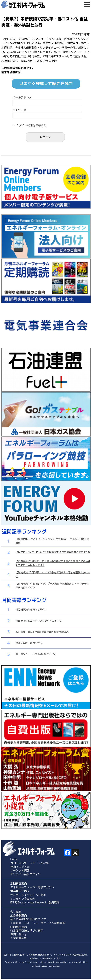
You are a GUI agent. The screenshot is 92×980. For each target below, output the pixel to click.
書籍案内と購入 (20, 891)
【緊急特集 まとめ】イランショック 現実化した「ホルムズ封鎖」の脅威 (52, 541)
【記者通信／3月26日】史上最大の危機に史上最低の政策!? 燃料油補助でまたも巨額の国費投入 (53, 563)
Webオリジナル (20, 867)
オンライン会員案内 (23, 899)
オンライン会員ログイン (25, 874)
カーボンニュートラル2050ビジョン (35, 654)
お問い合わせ (19, 934)
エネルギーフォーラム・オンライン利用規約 (38, 923)
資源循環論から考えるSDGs (31, 609)
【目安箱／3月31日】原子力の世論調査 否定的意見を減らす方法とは (53, 552)
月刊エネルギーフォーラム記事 (30, 863)
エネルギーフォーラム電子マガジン (32, 887)
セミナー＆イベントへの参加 (28, 895)
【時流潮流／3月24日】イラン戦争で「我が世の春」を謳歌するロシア (53, 574)
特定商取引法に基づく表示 (27, 931)
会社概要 (16, 912)
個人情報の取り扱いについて (28, 919)
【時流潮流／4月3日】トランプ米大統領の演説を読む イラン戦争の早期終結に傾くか (52, 585)
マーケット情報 (20, 870)
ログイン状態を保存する (31, 125)
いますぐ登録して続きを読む (46, 83)
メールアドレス (22, 97)
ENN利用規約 (19, 927)
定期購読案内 (19, 884)
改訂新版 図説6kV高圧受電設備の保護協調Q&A (42, 632)
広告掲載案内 (19, 915)
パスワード (19, 110)
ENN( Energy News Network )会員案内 (35, 902)
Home (14, 859)
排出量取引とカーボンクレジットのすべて (38, 621)
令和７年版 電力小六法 (29, 643)
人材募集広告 (19, 938)
